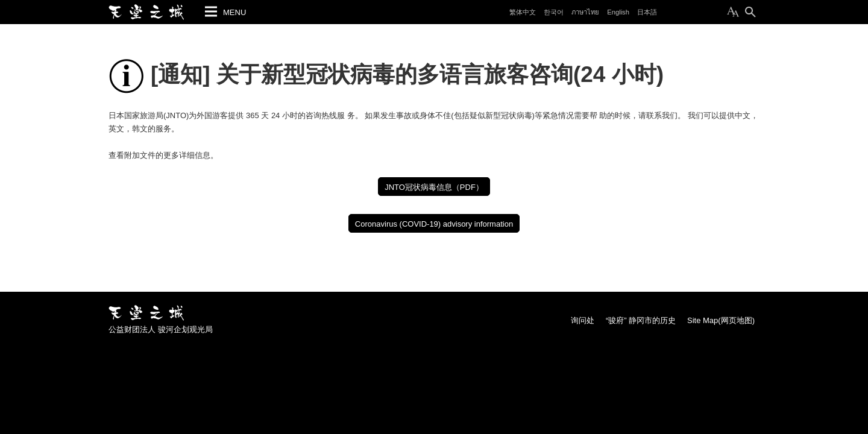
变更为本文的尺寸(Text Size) (732, 12)
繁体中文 (523, 12)
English (618, 12)
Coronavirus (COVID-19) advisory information (434, 224)
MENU (234, 12)
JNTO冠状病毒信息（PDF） (434, 187)
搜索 (750, 12)
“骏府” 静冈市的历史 (641, 320)
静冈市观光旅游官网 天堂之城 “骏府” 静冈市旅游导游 (146, 12)
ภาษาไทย (585, 12)
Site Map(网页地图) (721, 320)
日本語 (647, 12)
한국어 (554, 12)
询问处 (583, 320)
